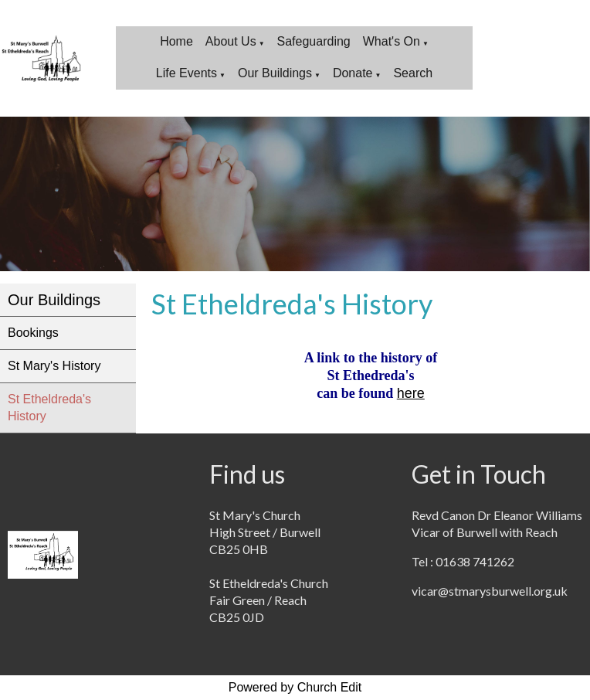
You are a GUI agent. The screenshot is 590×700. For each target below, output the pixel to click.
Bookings (33, 333)
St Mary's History (54, 366)
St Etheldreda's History (49, 408)
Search (413, 73)
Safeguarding (314, 41)
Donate (353, 73)
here (411, 393)
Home (176, 41)
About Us (231, 41)
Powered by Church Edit (295, 687)
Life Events (186, 73)
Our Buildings (275, 73)
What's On (392, 41)
